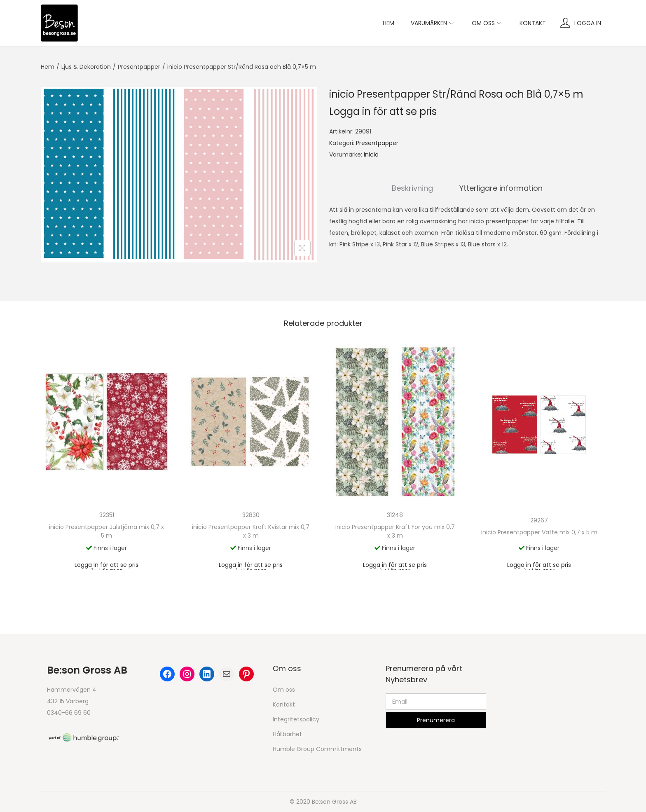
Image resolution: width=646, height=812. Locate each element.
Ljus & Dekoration (86, 67)
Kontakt (284, 704)
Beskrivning (412, 188)
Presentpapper (139, 67)
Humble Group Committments (317, 749)
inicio (371, 154)
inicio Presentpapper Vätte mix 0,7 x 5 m (539, 532)
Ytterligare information (501, 188)
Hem (48, 67)
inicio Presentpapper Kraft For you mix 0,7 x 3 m (395, 531)
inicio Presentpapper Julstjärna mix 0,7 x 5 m (106, 531)
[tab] (412, 188)
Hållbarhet (287, 734)
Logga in (588, 23)
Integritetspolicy (296, 719)
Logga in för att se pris (383, 111)
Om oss (284, 690)
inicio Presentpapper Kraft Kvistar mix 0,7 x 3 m (251, 531)
